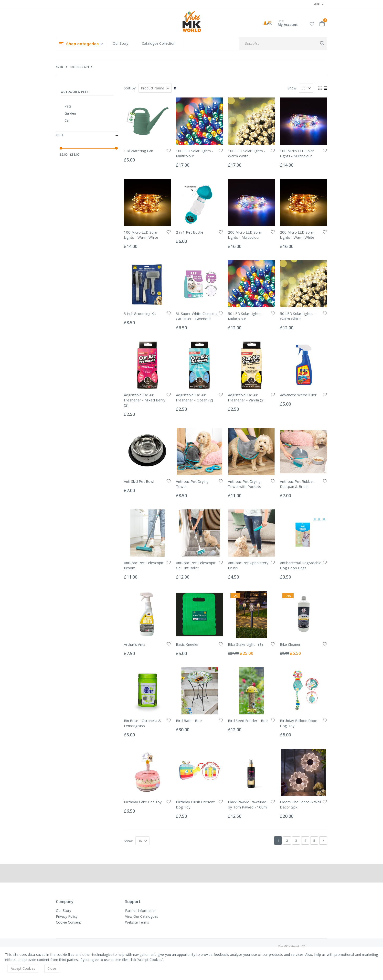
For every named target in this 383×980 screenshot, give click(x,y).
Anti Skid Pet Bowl (139, 481)
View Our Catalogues (142, 916)
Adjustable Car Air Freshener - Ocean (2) (194, 397)
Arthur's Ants (135, 644)
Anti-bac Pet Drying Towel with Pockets (245, 484)
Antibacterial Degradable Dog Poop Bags (301, 565)
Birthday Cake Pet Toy (143, 802)
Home (59, 67)
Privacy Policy (67, 916)
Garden (70, 113)
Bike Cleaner (290, 644)
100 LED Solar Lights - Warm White (247, 153)
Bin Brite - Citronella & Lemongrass (142, 723)
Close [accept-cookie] (52, 968)
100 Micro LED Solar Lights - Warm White (141, 235)
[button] (312, 23)
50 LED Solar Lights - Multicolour (245, 316)
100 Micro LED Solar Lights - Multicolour (297, 153)
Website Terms (137, 922)
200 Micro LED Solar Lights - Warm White (297, 235)
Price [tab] (87, 135)
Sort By (130, 88)
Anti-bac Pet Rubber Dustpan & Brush (297, 484)
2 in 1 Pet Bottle (190, 232)
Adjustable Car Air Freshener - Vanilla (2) (246, 397)
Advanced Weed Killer (298, 395)
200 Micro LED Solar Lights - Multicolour (245, 235)
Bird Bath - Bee (189, 721)
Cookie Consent (69, 922)
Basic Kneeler (187, 644)
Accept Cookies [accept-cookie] (23, 968)
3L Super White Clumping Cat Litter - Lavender (197, 316)
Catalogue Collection (159, 43)
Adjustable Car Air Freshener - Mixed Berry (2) (145, 400)
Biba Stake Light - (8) (245, 644)
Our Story (121, 43)
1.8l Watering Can (138, 151)
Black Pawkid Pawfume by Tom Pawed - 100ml (248, 804)
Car (67, 120)
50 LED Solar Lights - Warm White (298, 316)
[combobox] (283, 44)
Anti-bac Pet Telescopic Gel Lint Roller (196, 565)
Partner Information (141, 910)
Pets (68, 106)
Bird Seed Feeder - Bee (248, 721)
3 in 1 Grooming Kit (140, 313)
